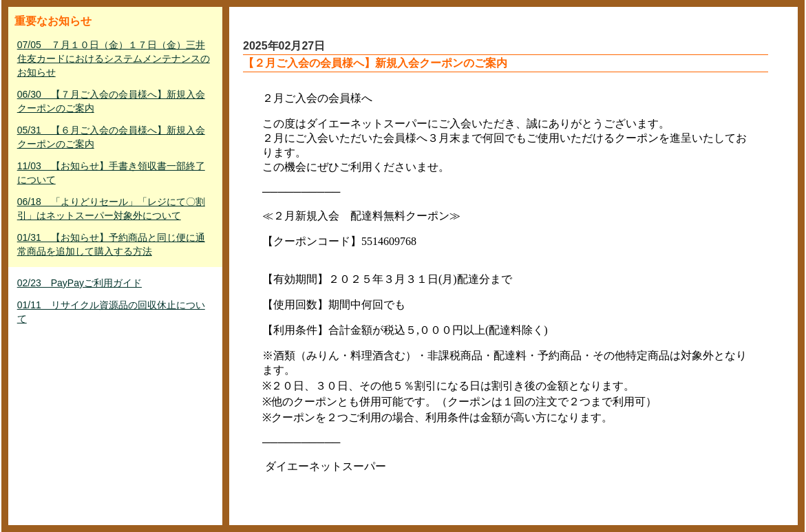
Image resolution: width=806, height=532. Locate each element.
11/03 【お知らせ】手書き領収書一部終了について (111, 173)
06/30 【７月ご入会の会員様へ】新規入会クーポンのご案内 (111, 101)
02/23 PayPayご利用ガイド (79, 283)
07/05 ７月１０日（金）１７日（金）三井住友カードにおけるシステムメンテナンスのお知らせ (114, 58)
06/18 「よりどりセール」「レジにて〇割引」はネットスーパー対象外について (111, 209)
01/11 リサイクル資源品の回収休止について (111, 312)
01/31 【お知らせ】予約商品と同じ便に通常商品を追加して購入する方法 (111, 244)
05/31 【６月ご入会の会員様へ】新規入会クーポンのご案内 (111, 137)
